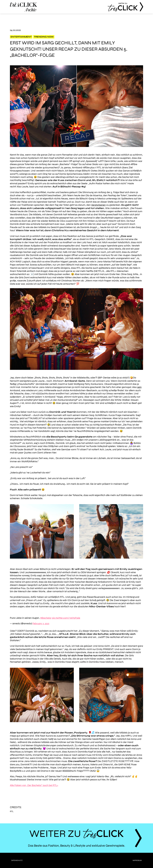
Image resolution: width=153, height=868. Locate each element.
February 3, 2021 (41, 623)
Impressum (137, 860)
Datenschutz (17, 860)
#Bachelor (46, 618)
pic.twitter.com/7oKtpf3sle (66, 618)
